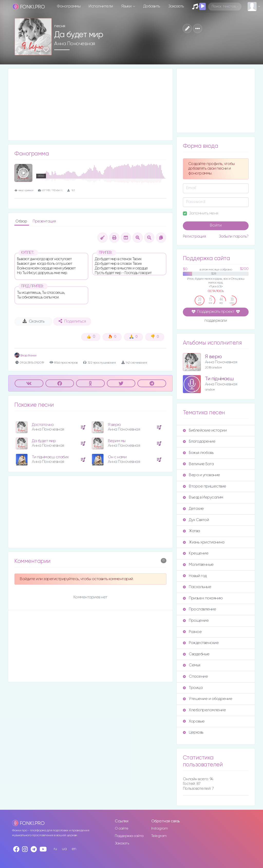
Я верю (114, 425)
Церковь (193, 732)
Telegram (159, 836)
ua (64, 849)
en (74, 849)
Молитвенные (198, 565)
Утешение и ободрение (208, 699)
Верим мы (117, 441)
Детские (193, 509)
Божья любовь (198, 453)
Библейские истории (205, 430)
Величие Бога (198, 464)
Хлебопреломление (204, 710)
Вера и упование (201, 475)
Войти (216, 226)
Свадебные (196, 654)
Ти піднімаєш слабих (50, 457)
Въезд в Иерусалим (203, 497)
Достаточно (43, 425)
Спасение (195, 676)
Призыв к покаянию (203, 598)
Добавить (152, 6)
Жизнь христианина (204, 542)
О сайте (122, 828)
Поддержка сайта (129, 836)
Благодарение (199, 441)
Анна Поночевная (75, 44)
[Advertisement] (90, 104)
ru (55, 849)
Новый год (195, 576)
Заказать (176, 6)
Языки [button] (127, 6)
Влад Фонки (25, 355)
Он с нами (117, 457)
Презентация (44, 221)
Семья (192, 665)
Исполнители (101, 6)
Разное (192, 632)
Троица (193, 688)
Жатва (191, 531)
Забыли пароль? (234, 236)
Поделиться (72, 321)
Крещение (196, 553)
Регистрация (194, 236)
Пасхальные (197, 587)
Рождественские (201, 643)
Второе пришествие (205, 486)
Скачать (34, 321)
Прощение (196, 621)
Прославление (199, 609)
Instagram (160, 828)
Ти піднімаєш (219, 379)
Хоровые (194, 721)
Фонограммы (69, 6)
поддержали (216, 321)
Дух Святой (196, 520)
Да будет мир (44, 441)
